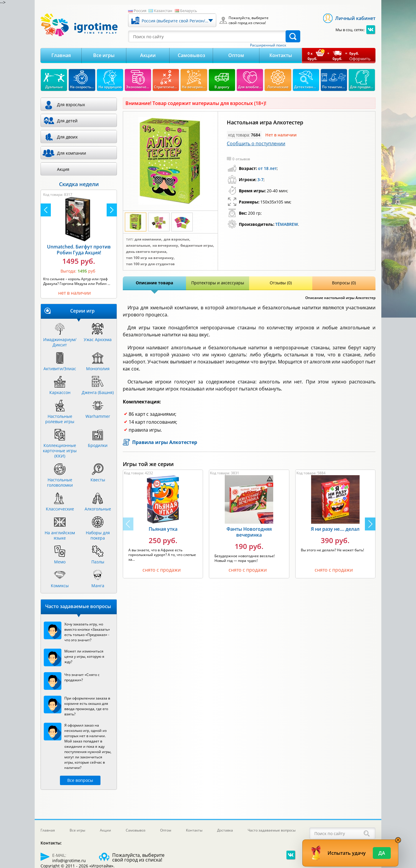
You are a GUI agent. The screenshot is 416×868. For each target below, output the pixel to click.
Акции (148, 55)
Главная (61, 55)
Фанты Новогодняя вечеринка (249, 532)
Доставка (225, 830)
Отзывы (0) (281, 283)
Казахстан (163, 11)
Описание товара (154, 283)
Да (382, 853)
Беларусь (189, 11)
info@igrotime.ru (69, 861)
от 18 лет (267, 168)
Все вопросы (80, 780)
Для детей (67, 121)
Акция (63, 169)
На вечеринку (165, 246)
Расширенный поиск (268, 45)
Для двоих (67, 137)
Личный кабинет (355, 18)
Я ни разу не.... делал (335, 529)
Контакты (281, 55)
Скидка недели (79, 184)
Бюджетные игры (197, 246)
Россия (140, 11)
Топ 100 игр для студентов (150, 264)
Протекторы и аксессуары (218, 283)
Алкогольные (138, 246)
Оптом (236, 55)
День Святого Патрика (146, 252)
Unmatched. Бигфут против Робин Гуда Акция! (79, 250)
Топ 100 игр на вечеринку (150, 258)
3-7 (260, 180)
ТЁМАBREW (287, 224)
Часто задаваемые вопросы (272, 830)
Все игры (104, 55)
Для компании (148, 239)
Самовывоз (191, 55)
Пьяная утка (163, 529)
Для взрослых (176, 239)
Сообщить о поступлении (256, 143)
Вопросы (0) (344, 283)
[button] (370, 524)
